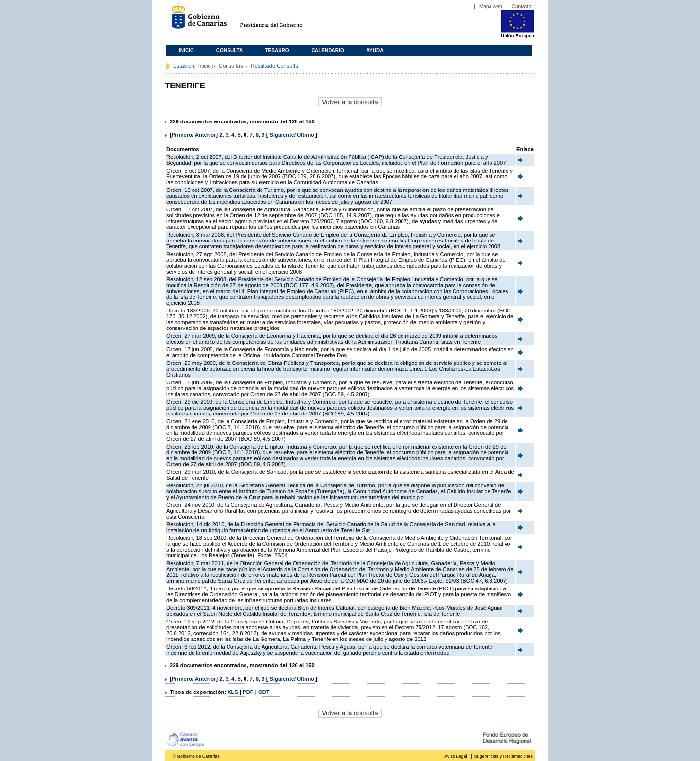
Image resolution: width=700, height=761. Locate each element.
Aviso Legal (455, 756)
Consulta (230, 50)
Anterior (206, 135)
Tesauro (277, 50)
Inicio (186, 50)
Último (306, 135)
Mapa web (491, 7)
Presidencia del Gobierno (280, 20)
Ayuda (375, 50)
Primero (182, 135)
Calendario (328, 50)
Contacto (522, 7)
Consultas (231, 66)
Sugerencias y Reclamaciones (504, 756)
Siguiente (282, 135)
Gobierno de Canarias (196, 20)
